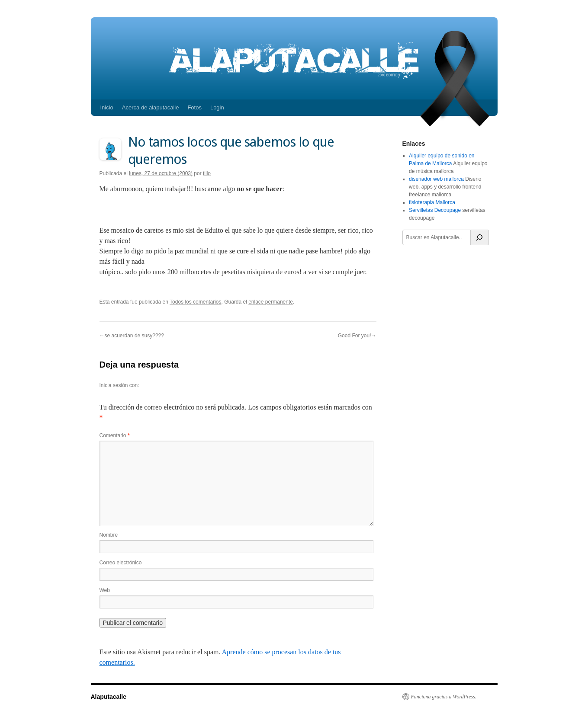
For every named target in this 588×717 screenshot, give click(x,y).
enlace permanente (271, 302)
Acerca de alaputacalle (151, 107)
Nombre (109, 535)
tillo (207, 173)
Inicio (107, 107)
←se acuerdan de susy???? (132, 336)
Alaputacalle (109, 697)
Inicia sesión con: (119, 385)
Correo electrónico (121, 563)
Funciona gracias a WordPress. (444, 697)
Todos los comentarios (195, 302)
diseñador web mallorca (436, 179)
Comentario (115, 435)
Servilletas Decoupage (435, 210)
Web (105, 590)
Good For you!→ (357, 336)
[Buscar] (480, 237)
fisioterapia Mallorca (432, 202)
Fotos (194, 107)
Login (217, 107)
